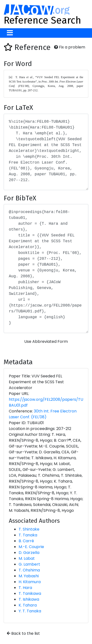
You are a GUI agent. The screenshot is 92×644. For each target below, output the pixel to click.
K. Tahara (28, 605)
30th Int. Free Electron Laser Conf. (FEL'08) (43, 414)
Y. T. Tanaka (30, 611)
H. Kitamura (30, 582)
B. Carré (26, 541)
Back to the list (23, 633)
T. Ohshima (29, 570)
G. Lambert (29, 564)
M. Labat (27, 558)
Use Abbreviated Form (46, 341)
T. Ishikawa (29, 599)
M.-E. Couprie (31, 547)
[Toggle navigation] (10, 33)
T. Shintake (29, 529)
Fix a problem (70, 47)
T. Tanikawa (30, 593)
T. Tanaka (28, 535)
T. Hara (25, 588)
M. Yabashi (29, 576)
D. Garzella (29, 553)
